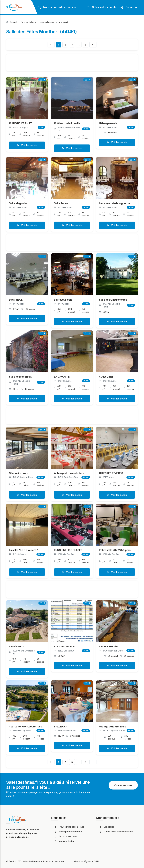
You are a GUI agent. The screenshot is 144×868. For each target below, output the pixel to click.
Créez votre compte (101, 7)
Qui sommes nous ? (66, 836)
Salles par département (68, 832)
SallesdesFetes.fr (32, 861)
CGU (96, 861)
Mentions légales (83, 861)
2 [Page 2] (65, 45)
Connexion (129, 7)
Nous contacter (64, 841)
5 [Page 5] (85, 45)
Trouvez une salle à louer (69, 827)
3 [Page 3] (72, 45)
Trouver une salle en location (57, 7)
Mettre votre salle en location (116, 832)
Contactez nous (123, 785)
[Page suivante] (93, 45)
